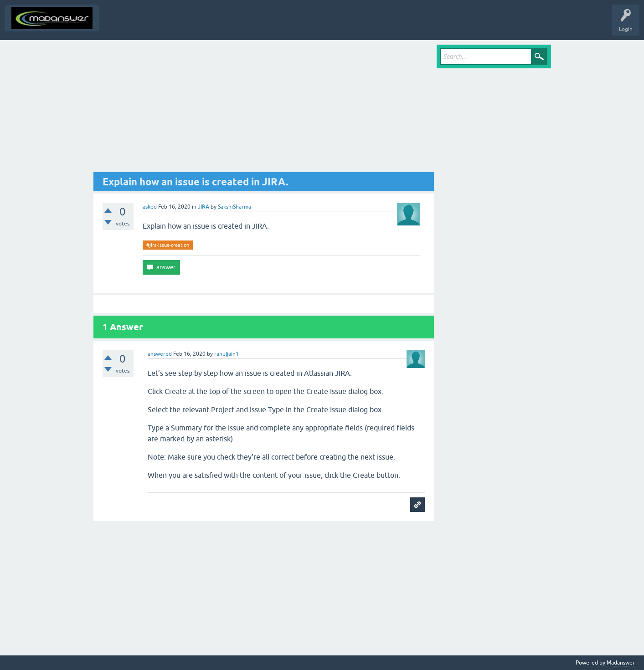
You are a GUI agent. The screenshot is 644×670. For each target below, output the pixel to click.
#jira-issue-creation (168, 245)
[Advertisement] (264, 108)
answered (160, 354)
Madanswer (621, 663)
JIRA (204, 207)
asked (150, 207)
